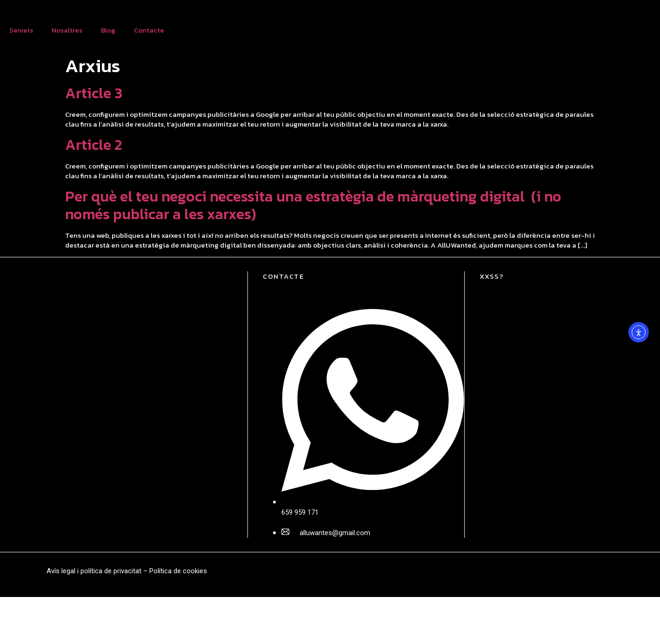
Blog (108, 30)
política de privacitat (111, 571)
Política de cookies (178, 571)
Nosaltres (67, 30)
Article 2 (93, 145)
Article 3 (94, 93)
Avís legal (61, 571)
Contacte (149, 30)
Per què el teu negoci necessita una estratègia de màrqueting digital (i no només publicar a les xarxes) (313, 205)
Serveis (21, 30)
